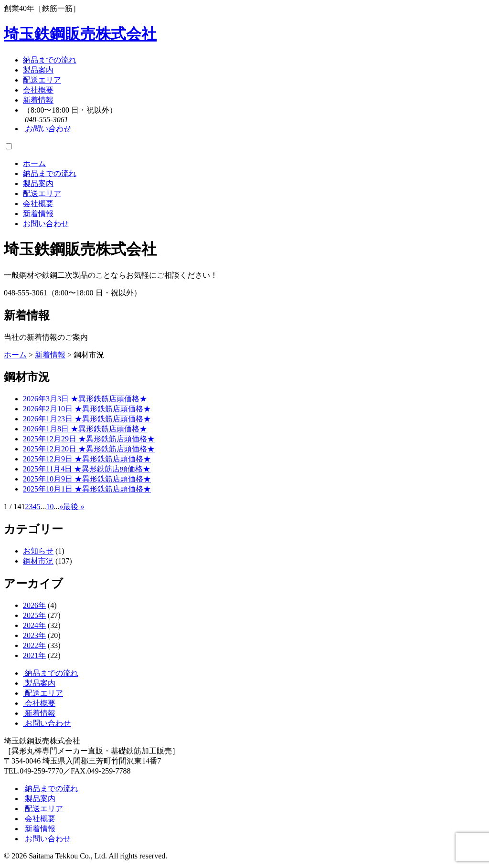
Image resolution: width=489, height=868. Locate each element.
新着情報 (38, 100)
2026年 (34, 605)
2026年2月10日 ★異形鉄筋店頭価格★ (87, 409)
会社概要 (38, 90)
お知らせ (38, 551)
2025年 (34, 615)
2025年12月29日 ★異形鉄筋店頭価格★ (89, 439)
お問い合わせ (46, 224)
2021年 (34, 655)
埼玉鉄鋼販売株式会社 (80, 34)
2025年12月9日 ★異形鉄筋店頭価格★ (87, 459)
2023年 (34, 635)
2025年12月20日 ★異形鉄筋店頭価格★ (89, 449)
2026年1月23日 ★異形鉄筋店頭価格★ (87, 419)
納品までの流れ (50, 60)
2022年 (34, 645)
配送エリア (42, 80)
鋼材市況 (38, 561)
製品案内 (38, 70)
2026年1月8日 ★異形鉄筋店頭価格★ (85, 429)
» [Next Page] (61, 507)
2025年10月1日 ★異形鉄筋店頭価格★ (87, 489)
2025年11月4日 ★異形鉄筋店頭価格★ (87, 469)
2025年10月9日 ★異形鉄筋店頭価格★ (87, 479)
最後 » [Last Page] (74, 507)
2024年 (34, 625)
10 (50, 507)
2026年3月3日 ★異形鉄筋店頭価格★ (85, 399)
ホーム (34, 163)
